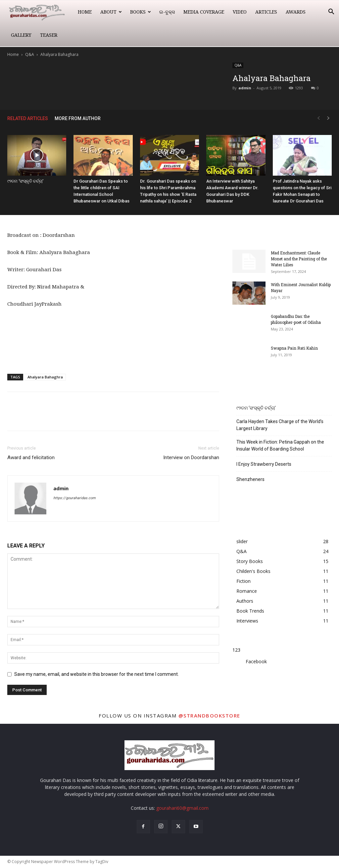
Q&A (30, 54)
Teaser (49, 35)
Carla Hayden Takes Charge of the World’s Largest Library (280, 425)
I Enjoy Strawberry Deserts (264, 464)
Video (240, 12)
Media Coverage (204, 12)
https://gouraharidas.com (74, 498)
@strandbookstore (209, 716)
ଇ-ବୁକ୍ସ (167, 12)
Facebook (256, 661)
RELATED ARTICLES (28, 118)
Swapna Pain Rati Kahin (294, 348)
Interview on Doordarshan (191, 457)
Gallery (21, 35)
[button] (331, 12)
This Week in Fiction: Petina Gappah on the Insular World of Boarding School (280, 445)
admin (245, 88)
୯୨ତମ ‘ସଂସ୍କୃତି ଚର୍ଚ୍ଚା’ (25, 181)
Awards (296, 12)
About (111, 12)
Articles (266, 12)
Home (85, 12)
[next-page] (328, 118)
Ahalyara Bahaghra (45, 377)
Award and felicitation (31, 457)
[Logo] (40, 12)
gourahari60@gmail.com (182, 808)
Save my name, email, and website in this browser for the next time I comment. (97, 674)
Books (141, 12)
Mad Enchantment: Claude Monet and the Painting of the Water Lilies (299, 259)
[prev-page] (318, 118)
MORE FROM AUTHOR (78, 118)
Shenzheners (250, 479)
